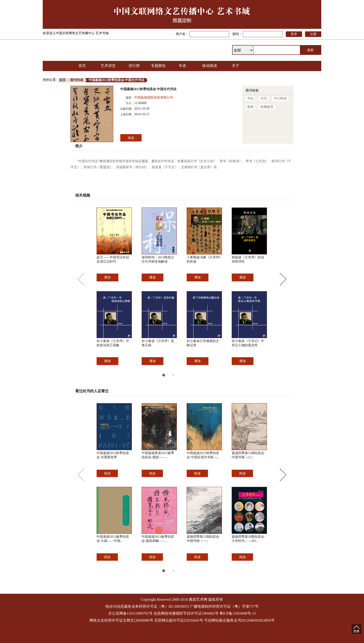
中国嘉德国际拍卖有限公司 (154, 97)
